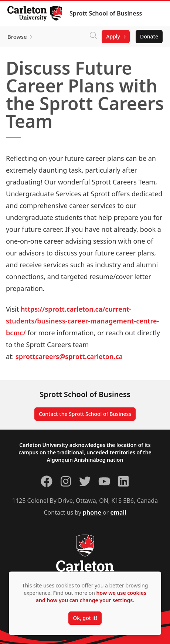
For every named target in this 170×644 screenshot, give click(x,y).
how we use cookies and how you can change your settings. (91, 596)
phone (93, 512)
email (118, 512)
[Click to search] (93, 37)
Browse (17, 37)
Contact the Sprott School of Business (85, 414)
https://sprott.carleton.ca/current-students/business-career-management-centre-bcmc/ (82, 321)
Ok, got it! (85, 618)
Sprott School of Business (106, 13)
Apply (113, 36)
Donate (149, 36)
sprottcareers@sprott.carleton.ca (69, 356)
